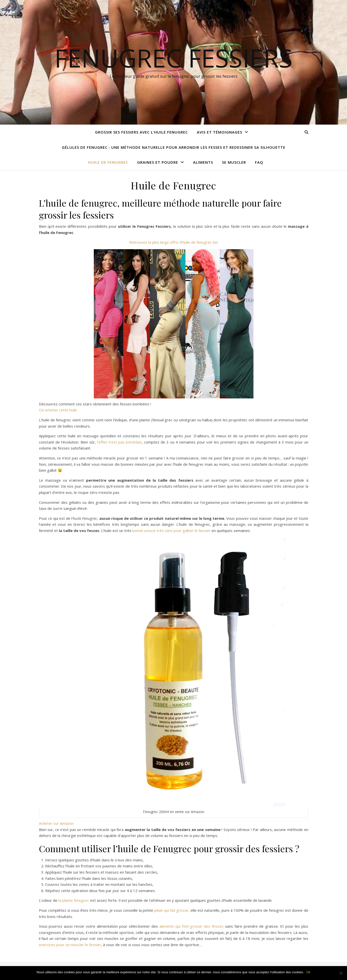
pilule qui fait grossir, (172, 910)
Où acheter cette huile (58, 410)
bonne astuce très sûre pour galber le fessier (172, 530)
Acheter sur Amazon (56, 823)
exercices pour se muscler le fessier (70, 945)
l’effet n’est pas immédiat (119, 442)
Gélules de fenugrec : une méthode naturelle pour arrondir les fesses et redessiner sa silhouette (174, 147)
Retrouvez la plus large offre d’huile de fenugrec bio (174, 242)
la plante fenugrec (73, 900)
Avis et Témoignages (220, 132)
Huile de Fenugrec (108, 162)
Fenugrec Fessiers (173, 58)
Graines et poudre (158, 162)
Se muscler (234, 162)
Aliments (203, 162)
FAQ (259, 162)
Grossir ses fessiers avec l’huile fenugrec (141, 132)
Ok (308, 972)
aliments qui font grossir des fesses (192, 926)
